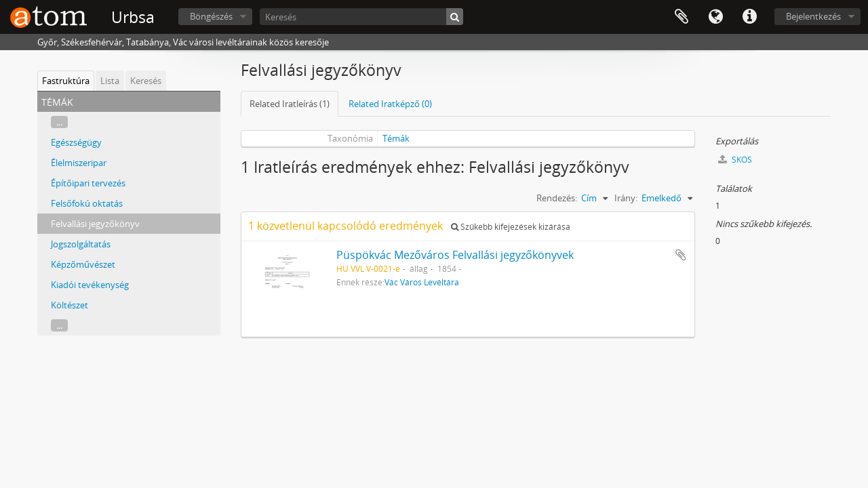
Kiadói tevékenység (90, 285)
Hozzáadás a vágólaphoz (681, 255)
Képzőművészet (83, 264)
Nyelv (715, 17)
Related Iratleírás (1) (290, 104)
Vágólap (682, 17)
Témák (396, 138)
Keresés (146, 81)
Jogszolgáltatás (81, 244)
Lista (110, 81)
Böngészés (211, 16)
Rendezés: (557, 198)
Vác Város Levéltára (422, 282)
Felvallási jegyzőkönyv (95, 224)
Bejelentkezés (813, 16)
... (59, 122)
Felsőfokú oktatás (87, 203)
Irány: (626, 198)
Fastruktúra (66, 81)
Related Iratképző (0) (390, 104)
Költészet (70, 305)
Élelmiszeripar (79, 163)
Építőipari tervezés (88, 183)
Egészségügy (76, 142)
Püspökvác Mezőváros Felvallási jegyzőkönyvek (455, 255)
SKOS (735, 160)
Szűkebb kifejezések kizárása (511, 227)
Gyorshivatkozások (749, 17)
